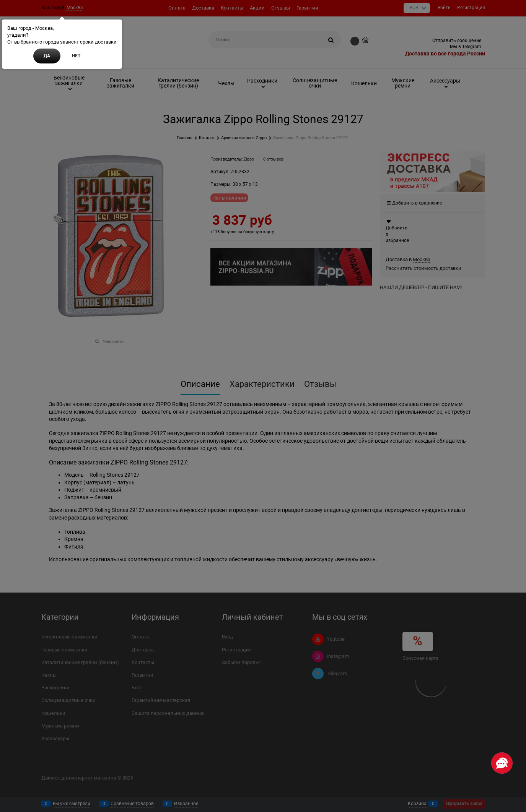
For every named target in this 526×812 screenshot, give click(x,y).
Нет (76, 56)
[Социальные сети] (502, 763)
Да (47, 56)
